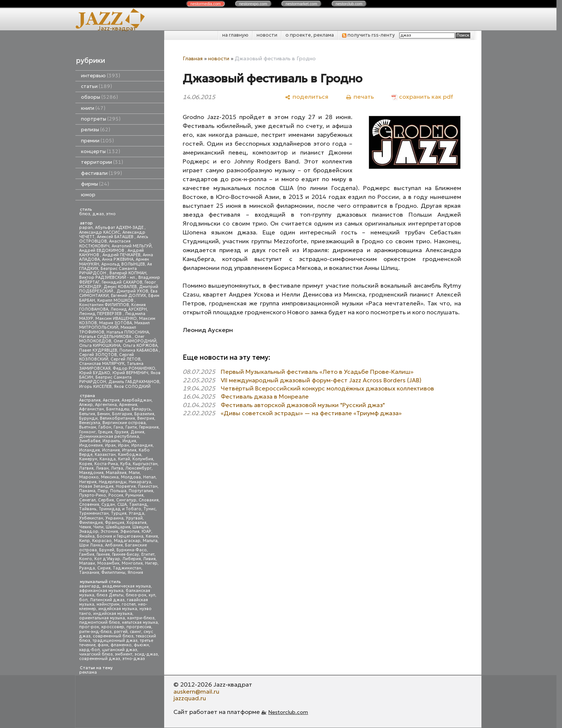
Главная (193, 58)
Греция (105, 432)
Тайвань (88, 509)
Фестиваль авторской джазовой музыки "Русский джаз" (303, 405)
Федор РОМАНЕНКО (134, 368)
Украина (114, 518)
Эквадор (89, 531)
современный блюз (113, 636)
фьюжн (141, 645)
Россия (116, 495)
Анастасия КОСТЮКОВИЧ (105, 243)
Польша (118, 491)
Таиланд (138, 504)
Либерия (132, 559)
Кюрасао (102, 541)
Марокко (89, 477)
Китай (124, 459)
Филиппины (113, 573)
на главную (235, 35)
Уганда (136, 513)
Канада (108, 459)
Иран (123, 445)
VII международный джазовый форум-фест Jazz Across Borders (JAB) (321, 380)
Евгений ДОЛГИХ (128, 296)
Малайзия (116, 473)
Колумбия (143, 459)
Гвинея (103, 554)
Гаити (131, 427)
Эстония (109, 531)
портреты (101, 119)
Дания (137, 432)
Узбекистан (91, 518)
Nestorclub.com (288, 712)
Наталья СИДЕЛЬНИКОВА (106, 337)
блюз (85, 214)
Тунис (150, 509)
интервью (101, 76)
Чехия (85, 527)
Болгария (122, 414)
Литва (117, 468)
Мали (134, 473)
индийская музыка (113, 614)
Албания (114, 545)
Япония (135, 573)
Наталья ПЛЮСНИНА (128, 332)
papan (86, 228)
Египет (148, 554)
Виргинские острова (124, 423)
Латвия (86, 468)
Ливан (102, 468)
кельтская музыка (140, 622)
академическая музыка (126, 586)
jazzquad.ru (190, 698)
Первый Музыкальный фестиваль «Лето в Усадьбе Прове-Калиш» (317, 372)
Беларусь (141, 409)
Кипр (84, 541)
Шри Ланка (91, 545)
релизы (96, 130)
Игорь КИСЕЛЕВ (95, 387)
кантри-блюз (141, 618)
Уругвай (134, 518)
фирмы (95, 184)
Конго (86, 559)
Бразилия (144, 414)
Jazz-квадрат (117, 28)
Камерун (88, 459)
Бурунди (88, 418)
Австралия (90, 400)
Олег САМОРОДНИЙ (135, 341)
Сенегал (87, 500)
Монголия (132, 563)
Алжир (86, 405)
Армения (128, 405)
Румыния (134, 495)
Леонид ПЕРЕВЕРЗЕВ (101, 314)
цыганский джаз (120, 650)
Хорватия (136, 523)
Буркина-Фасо (132, 550)
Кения (152, 536)
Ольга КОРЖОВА (140, 346)
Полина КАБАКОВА (139, 350)
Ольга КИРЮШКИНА (100, 346)
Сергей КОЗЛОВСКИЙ (106, 357)
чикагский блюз (96, 654)
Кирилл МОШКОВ (116, 300)
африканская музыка (101, 591)
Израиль (111, 441)
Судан (108, 504)
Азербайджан (137, 400)
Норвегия (126, 486)
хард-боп (89, 650)
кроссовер (113, 627)
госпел (129, 604)
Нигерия (88, 482)
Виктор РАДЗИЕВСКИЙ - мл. (108, 277)
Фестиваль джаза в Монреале (265, 396)
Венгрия (146, 418)
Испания (111, 450)
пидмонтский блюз (99, 622)
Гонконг (87, 432)
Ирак (110, 445)
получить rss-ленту (368, 35)
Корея (86, 464)
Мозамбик (108, 563)
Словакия (149, 500)
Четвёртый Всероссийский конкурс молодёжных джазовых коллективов (327, 388)
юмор (88, 195)
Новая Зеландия (96, 486)
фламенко (121, 645)
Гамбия (87, 554)
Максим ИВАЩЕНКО (116, 319)
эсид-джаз (146, 654)
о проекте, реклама (310, 35)
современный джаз (100, 659)
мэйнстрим (108, 604)
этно (111, 214)
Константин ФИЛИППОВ (104, 305)
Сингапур (126, 500)
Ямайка (87, 536)
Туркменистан (94, 513)
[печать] (360, 97)
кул (152, 595)
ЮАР (146, 531)
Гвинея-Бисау (126, 554)
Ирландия (142, 445)
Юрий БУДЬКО (95, 373)
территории (102, 162)
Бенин (104, 414)
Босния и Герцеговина (120, 536)
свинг (136, 632)
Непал (149, 477)
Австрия (111, 400)
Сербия (106, 500)
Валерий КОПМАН (128, 273)
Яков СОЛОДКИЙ (132, 387)
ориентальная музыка (102, 618)
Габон (105, 427)
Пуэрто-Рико (93, 495)
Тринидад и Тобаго (120, 509)
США (122, 504)
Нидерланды (113, 482)
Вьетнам (88, 427)
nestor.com (206, 4)
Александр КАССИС (100, 232)
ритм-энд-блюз (95, 632)
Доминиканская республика (109, 436)
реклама (88, 672)
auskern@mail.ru (196, 691)
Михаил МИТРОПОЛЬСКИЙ (114, 325)
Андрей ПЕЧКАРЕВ (121, 255)
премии (97, 141)
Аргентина (106, 405)
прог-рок (89, 627)
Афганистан (92, 409)
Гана (118, 427)
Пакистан (148, 486)
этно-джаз (134, 659)
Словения (89, 504)
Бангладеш (118, 409)
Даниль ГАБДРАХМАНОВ (134, 382)
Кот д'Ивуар (107, 559)
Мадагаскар (127, 541)
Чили (98, 527)
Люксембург (138, 468)
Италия (129, 450)
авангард (89, 586)
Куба (125, 464)
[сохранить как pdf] (422, 97)
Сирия (104, 568)
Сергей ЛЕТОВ (126, 359)
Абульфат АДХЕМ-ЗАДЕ (120, 228)
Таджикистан (127, 568)
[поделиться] (307, 97)
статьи (97, 86)
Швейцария (118, 527)
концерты (101, 151)
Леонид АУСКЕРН (129, 309)
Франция (115, 523)
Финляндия (91, 523)
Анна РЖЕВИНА (118, 259)
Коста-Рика (106, 464)
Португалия (141, 491)
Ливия (149, 559)
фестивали (101, 173)
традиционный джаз (115, 641)
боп (83, 600)
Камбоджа (130, 455)
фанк (103, 645)
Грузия (121, 432)
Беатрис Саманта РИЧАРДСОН (108, 271)
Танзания (89, 573)
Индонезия (91, 445)
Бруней (107, 550)
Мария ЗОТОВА (116, 323)
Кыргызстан (145, 464)
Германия (149, 427)
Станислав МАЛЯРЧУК (102, 364)
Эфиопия (130, 531)
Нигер (151, 563)
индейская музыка (118, 609)
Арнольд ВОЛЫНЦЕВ (123, 264)
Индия (129, 441)
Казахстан (105, 455)
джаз (98, 214)
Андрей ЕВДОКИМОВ (102, 250)
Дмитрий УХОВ (132, 291)
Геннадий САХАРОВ (122, 282)
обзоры (99, 97)
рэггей (121, 632)
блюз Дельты (110, 595)
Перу (103, 491)
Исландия (89, 450)
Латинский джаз (107, 600)
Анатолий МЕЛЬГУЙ (132, 246)
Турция (119, 513)
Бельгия (87, 414)
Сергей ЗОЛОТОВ (98, 355)
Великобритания (117, 418)
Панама (87, 491)
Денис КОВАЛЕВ (120, 287)
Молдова (131, 477)
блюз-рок (136, 595)
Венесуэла (90, 423)
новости (267, 35)
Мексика (110, 477)
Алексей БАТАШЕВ (116, 237)
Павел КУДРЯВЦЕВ (98, 350)
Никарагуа (140, 482)
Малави (87, 563)
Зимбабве (90, 441)
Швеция (140, 527)
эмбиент (124, 654)
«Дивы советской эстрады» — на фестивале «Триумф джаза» (311, 413)
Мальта (150, 541)
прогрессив (139, 627)
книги (93, 108)
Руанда (87, 568)
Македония (91, 473)
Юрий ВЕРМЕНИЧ (130, 373)
